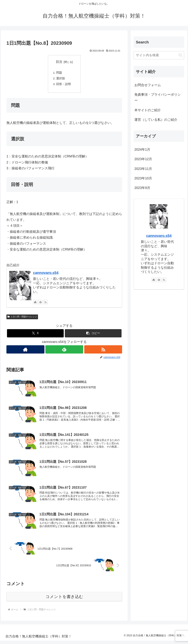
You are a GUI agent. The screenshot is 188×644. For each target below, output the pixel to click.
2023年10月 (143, 178)
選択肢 (61, 79)
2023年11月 (143, 169)
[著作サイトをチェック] (35, 303)
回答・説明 (64, 85)
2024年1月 (142, 150)
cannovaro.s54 (46, 274)
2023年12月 (143, 159)
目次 (59, 62)
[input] (159, 55)
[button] (93, 334)
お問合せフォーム (148, 85)
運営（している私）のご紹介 (156, 120)
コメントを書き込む (64, 600)
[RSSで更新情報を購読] (46, 303)
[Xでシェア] (35, 334)
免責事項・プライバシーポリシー (158, 97)
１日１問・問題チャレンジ (22, 318)
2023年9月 (142, 188)
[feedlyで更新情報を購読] (40, 303)
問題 (59, 73)
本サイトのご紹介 (148, 110)
